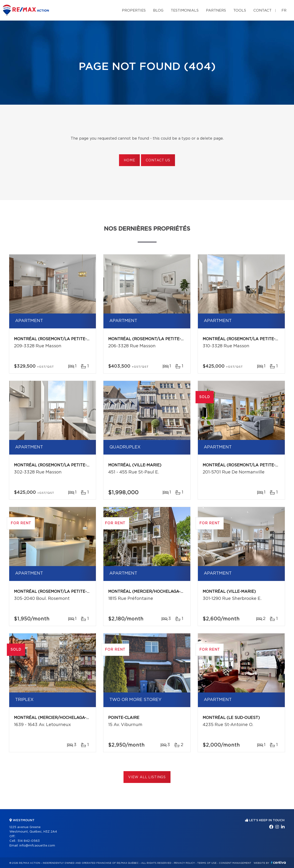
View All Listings (147, 777)
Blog (158, 11)
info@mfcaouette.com (37, 846)
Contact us (158, 160)
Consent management (235, 863)
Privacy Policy (184, 863)
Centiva (278, 862)
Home (129, 160)
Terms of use (207, 863)
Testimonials (185, 11)
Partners (216, 11)
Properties (134, 11)
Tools (240, 11)
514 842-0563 (29, 841)
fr (284, 11)
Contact (262, 11)
